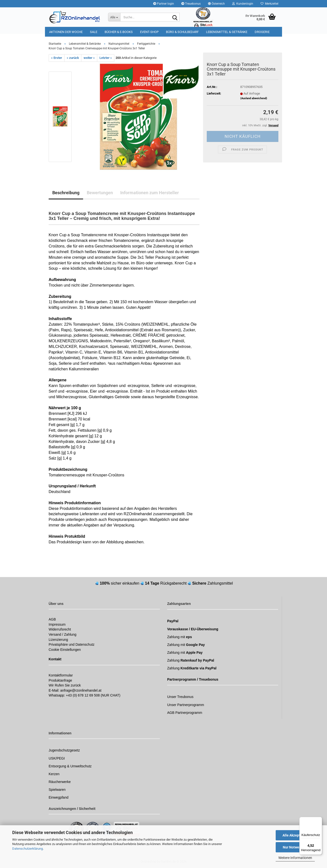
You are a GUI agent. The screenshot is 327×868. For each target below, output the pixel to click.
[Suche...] (114, 17)
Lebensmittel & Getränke (227, 32)
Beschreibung (66, 193)
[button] (216, 4)
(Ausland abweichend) (254, 98)
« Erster (57, 58)
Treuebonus (191, 4)
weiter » (89, 58)
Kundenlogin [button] (243, 4)
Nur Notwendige (295, 847)
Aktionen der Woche (66, 32)
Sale (94, 32)
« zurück (73, 58)
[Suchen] (175, 17)
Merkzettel (269, 4)
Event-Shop (149, 32)
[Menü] (319, 820)
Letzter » (106, 58)
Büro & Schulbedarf (182, 32)
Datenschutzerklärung (27, 849)
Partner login (164, 4)
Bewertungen (100, 193)
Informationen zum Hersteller (150, 193)
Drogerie (262, 32)
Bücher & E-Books (119, 32)
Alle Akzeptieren (295, 835)
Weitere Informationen (295, 858)
